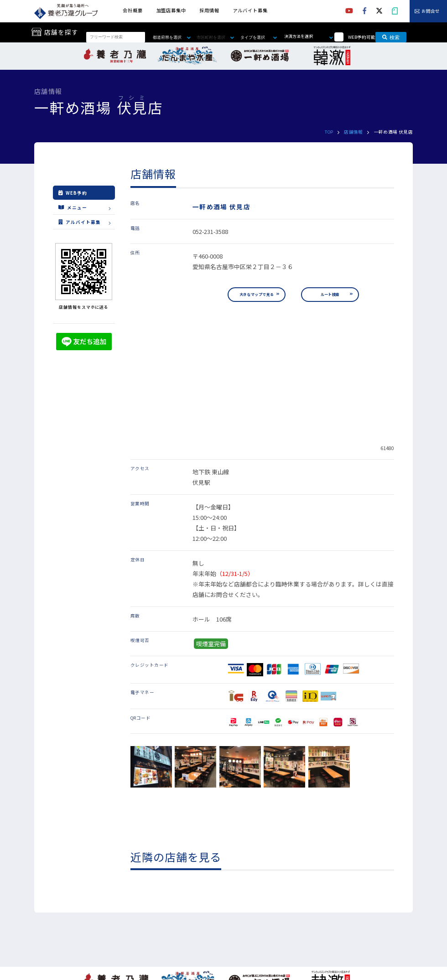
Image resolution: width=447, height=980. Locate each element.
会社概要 (133, 10)
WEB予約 (73, 193)
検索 (391, 37)
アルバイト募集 (250, 10)
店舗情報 (353, 132)
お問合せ (431, 11)
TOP (329, 132)
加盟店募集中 (171, 10)
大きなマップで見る (257, 294)
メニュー (73, 207)
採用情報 (209, 10)
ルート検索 (330, 294)
